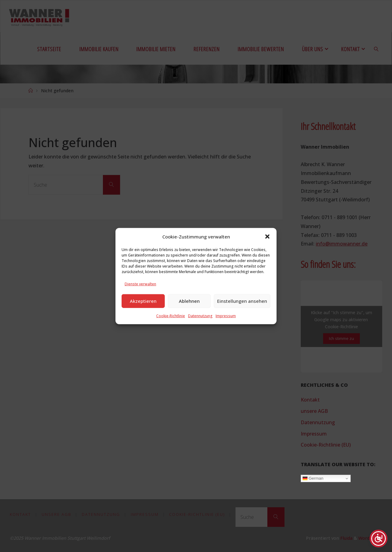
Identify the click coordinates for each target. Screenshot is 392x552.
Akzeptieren (143, 307)
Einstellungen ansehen (242, 307)
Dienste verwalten (140, 290)
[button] (267, 243)
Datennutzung (200, 322)
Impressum (226, 322)
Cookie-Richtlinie (171, 322)
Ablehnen (189, 307)
